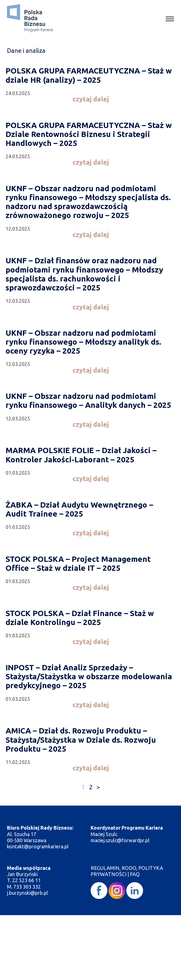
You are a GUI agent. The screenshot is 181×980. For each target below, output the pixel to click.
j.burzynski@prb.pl (28, 893)
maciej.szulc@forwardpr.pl (120, 840)
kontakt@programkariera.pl (38, 846)
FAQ (135, 874)
